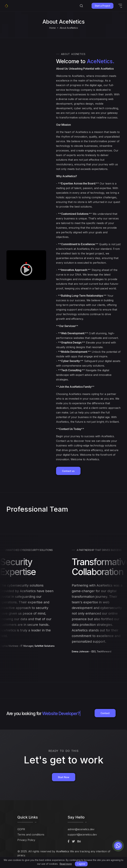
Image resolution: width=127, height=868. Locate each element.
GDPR (21, 829)
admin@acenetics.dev (81, 829)
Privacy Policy (26, 840)
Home (53, 28)
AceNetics (63, 851)
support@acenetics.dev (82, 835)
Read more (66, 864)
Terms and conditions (31, 835)
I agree (81, 864)
